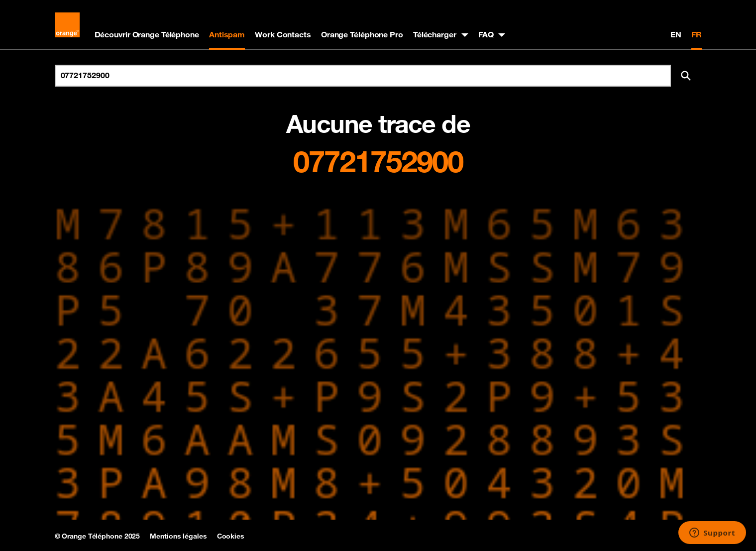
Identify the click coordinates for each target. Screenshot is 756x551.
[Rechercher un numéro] (363, 76)
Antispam (227, 34)
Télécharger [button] (435, 34)
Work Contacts (283, 34)
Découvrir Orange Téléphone (147, 34)
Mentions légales (178, 536)
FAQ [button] (486, 34)
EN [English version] (676, 34)
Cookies (231, 536)
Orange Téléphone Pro (362, 34)
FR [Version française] (697, 34)
